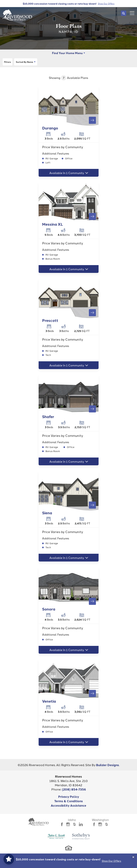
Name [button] (25, 62)
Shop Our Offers (111, 861)
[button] (124, 13)
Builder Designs (108, 765)
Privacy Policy (69, 796)
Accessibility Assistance (68, 805)
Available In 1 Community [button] (67, 173)
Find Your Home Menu (67, 53)
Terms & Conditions (69, 801)
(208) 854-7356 (74, 789)
